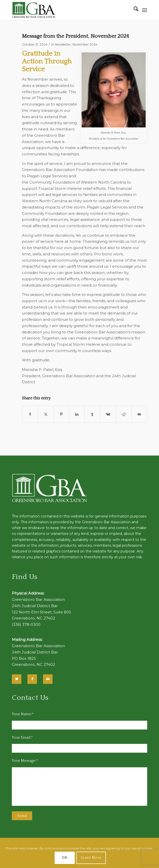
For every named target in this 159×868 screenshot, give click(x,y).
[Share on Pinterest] (61, 414)
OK (65, 858)
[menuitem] (133, 10)
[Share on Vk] (108, 414)
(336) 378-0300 (26, 624)
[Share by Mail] (139, 414)
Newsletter (63, 44)
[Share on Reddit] (124, 414)
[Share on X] (46, 414)
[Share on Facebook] (30, 414)
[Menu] (145, 10)
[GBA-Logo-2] (66, 10)
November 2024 (85, 44)
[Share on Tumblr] (92, 414)
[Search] (133, 10)
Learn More (91, 858)
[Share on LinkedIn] (77, 414)
